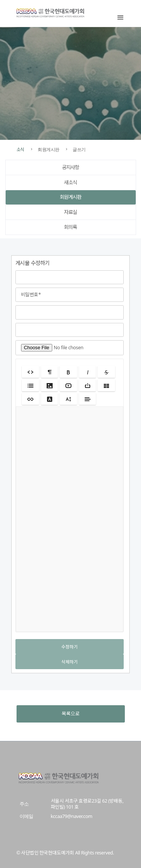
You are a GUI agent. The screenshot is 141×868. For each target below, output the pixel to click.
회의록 (70, 227)
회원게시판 (70, 197)
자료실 (70, 212)
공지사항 (71, 167)
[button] (30, 372)
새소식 (70, 182)
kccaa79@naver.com (71, 816)
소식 (20, 149)
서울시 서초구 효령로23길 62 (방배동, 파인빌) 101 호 (87, 804)
